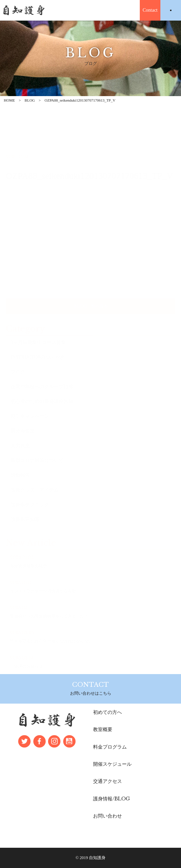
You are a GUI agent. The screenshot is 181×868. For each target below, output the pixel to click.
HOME (9, 100)
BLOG (30, 100)
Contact (150, 10)
